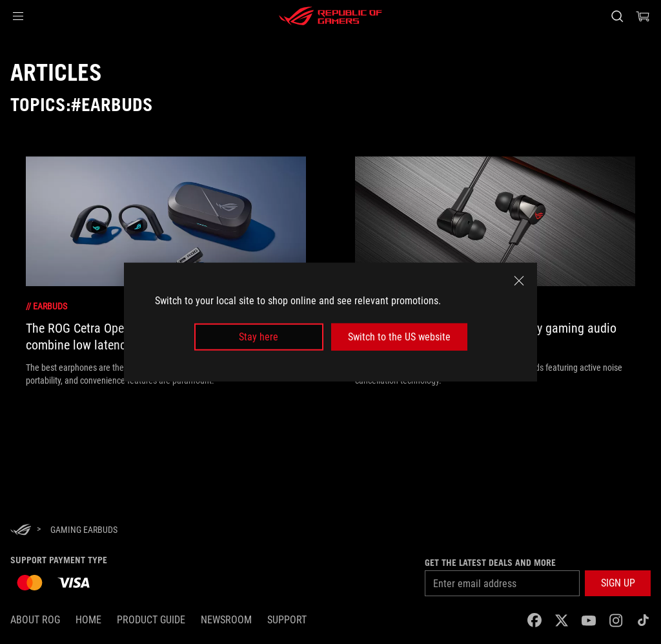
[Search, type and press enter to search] (617, 16)
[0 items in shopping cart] (643, 16)
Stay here (259, 337)
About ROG (35, 620)
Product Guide (151, 620)
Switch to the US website (399, 337)
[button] (18, 16)
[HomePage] (21, 531)
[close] (519, 280)
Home (88, 620)
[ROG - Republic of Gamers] (330, 16)
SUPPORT (287, 620)
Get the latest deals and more (490, 563)
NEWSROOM (226, 620)
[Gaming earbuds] (84, 530)
